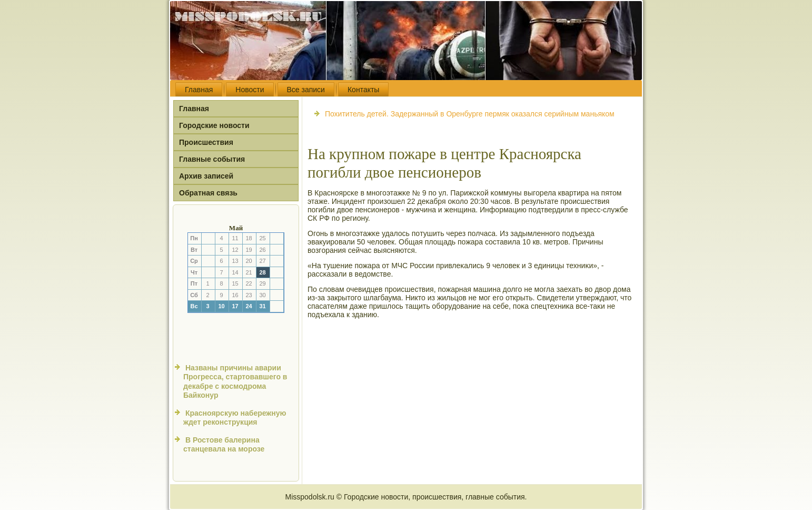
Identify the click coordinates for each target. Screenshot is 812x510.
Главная (199, 90)
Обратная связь (208, 193)
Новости (250, 90)
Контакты (363, 90)
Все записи (306, 90)
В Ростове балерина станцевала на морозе (224, 445)
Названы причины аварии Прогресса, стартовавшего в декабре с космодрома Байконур (235, 382)
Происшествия (206, 142)
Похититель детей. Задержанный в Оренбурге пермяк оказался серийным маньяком (470, 114)
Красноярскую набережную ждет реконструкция (235, 418)
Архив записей (206, 176)
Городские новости (214, 125)
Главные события (212, 159)
